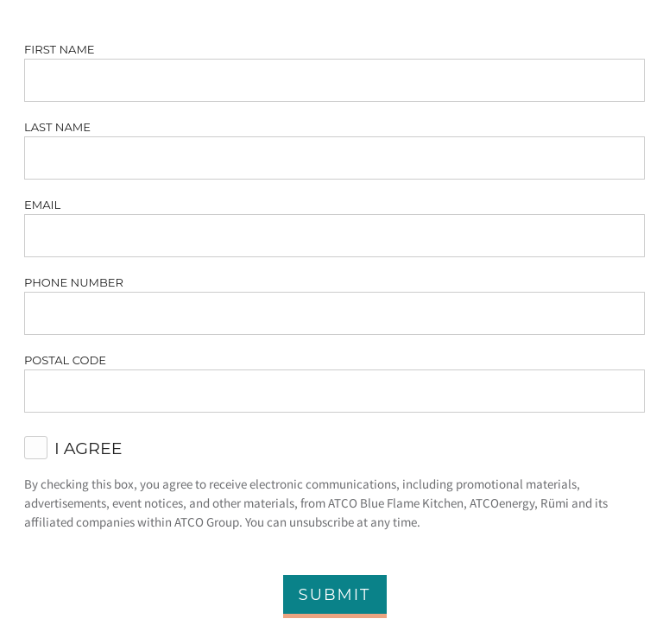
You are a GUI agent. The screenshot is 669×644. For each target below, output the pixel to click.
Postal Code (65, 360)
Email (42, 205)
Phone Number (74, 282)
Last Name (57, 127)
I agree (88, 448)
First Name (60, 49)
